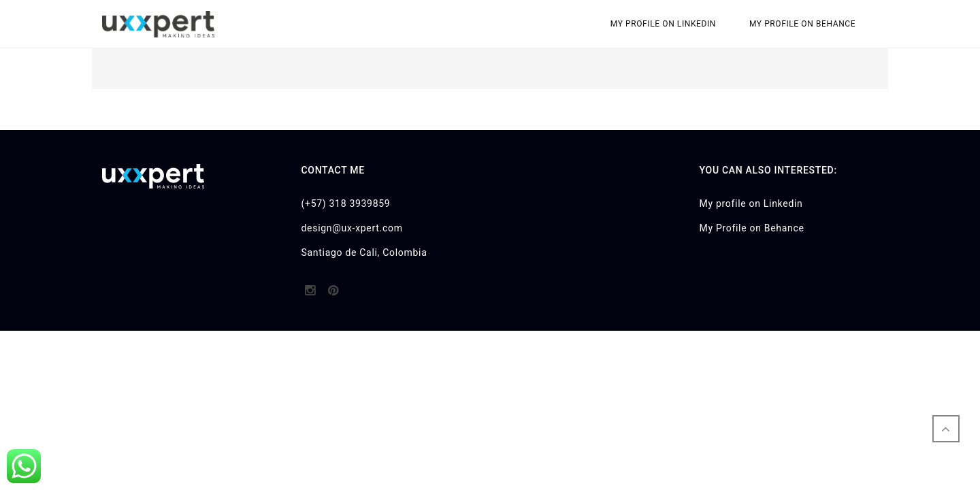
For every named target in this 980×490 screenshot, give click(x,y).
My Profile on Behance (802, 24)
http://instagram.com (310, 295)
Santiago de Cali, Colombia (364, 252)
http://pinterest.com (333, 295)
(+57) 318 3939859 (346, 203)
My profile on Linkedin (663, 24)
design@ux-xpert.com (352, 228)
